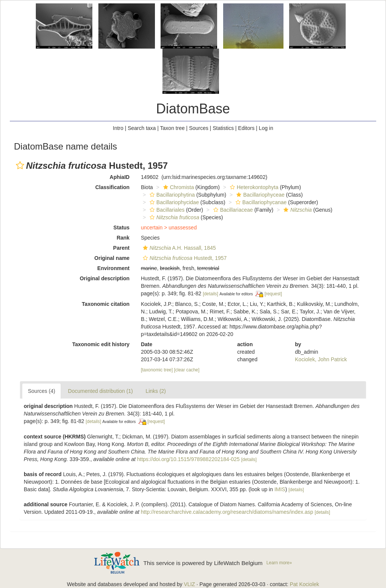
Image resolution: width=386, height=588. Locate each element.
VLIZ (190, 584)
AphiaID (120, 177)
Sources (198, 128)
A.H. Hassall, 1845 (178, 248)
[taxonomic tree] (157, 370)
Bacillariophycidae (173, 202)
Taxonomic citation (106, 304)
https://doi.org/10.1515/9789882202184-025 (188, 459)
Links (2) (156, 391)
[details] (211, 294)
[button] (20, 165)
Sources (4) (41, 391)
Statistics (223, 128)
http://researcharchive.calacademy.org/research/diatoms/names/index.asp (227, 512)
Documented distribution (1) (100, 391)
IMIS (280, 489)
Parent (121, 248)
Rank (123, 238)
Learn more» (279, 563)
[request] (273, 294)
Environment (113, 268)
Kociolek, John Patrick (321, 359)
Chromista (178, 187)
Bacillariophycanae (260, 202)
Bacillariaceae (232, 210)
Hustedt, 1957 (184, 258)
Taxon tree (172, 128)
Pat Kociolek (305, 584)
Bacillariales (166, 210)
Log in (266, 128)
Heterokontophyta (253, 187)
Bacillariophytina (171, 195)
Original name (112, 258)
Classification (113, 187)
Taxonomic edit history (101, 344)
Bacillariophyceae (260, 195)
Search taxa (142, 128)
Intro (118, 128)
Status (122, 228)
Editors (247, 128)
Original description (104, 278)
